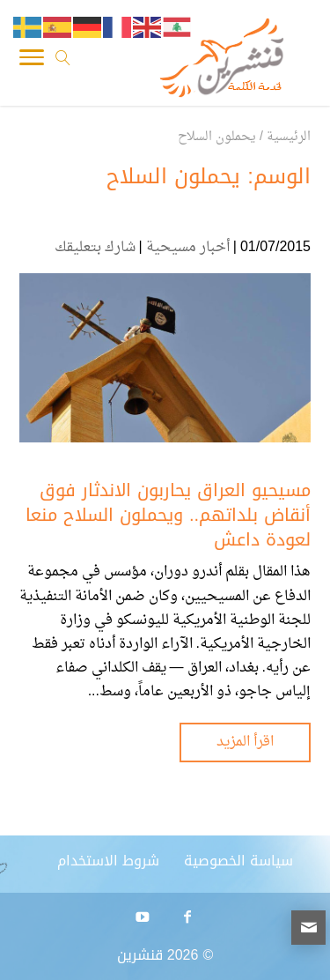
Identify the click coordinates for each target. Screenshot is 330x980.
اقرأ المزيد (245, 742)
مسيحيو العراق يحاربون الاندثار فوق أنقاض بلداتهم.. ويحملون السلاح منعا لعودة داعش (168, 515)
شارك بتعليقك (95, 248)
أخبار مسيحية (188, 248)
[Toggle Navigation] (32, 62)
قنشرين (140, 955)
